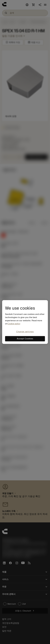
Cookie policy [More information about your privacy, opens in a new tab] (14, 324)
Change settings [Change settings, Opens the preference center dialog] (25, 332)
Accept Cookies (25, 339)
